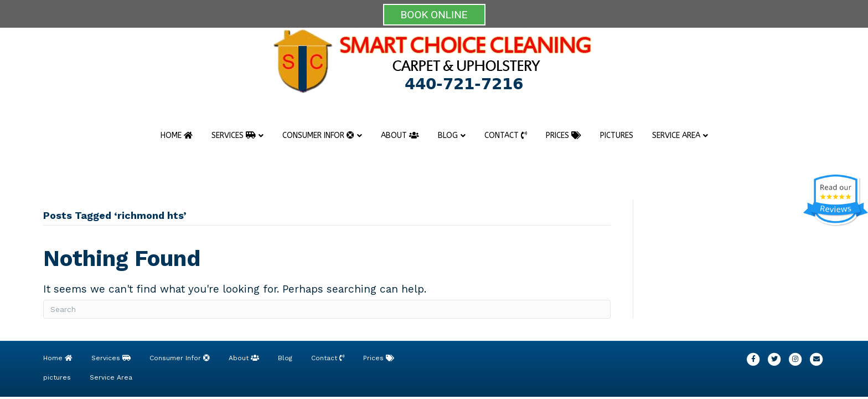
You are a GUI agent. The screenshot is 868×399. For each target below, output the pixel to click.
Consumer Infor (318, 135)
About (400, 135)
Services (234, 135)
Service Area (676, 135)
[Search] (327, 309)
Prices (564, 135)
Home (177, 135)
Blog (448, 135)
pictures (617, 135)
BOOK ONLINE (434, 15)
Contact (506, 135)
